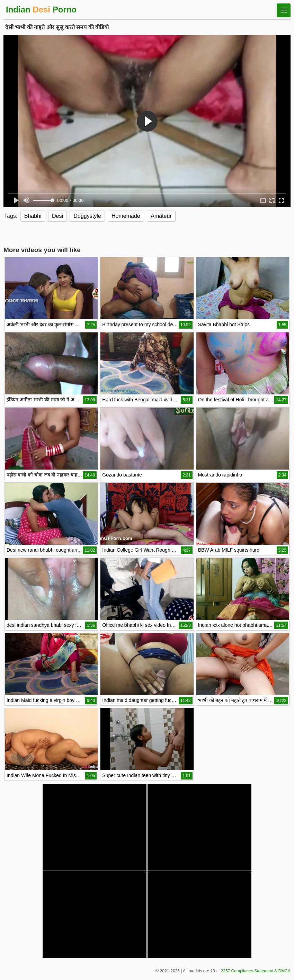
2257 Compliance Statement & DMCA (256, 971)
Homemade (126, 216)
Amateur (161, 216)
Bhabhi (33, 216)
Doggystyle (87, 216)
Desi (57, 216)
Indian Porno (41, 10)
